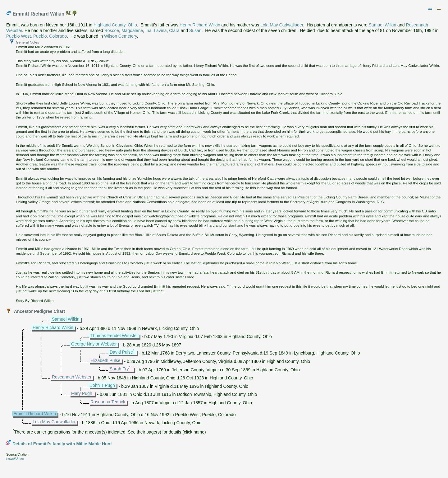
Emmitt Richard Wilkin (35, 414)
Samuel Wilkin (383, 25)
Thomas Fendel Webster (114, 336)
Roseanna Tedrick (108, 402)
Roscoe (112, 30)
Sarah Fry (119, 369)
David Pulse (121, 352)
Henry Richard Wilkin (200, 25)
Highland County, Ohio (115, 25)
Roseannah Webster (72, 377)
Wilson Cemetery (121, 36)
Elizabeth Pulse (105, 360)
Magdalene (132, 30)
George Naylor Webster (94, 344)
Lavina (160, 30)
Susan (195, 30)
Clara (174, 30)
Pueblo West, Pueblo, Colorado (37, 36)
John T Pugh (103, 385)
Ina (148, 30)
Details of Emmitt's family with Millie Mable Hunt (62, 444)
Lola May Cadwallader (282, 25)
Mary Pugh (82, 393)
